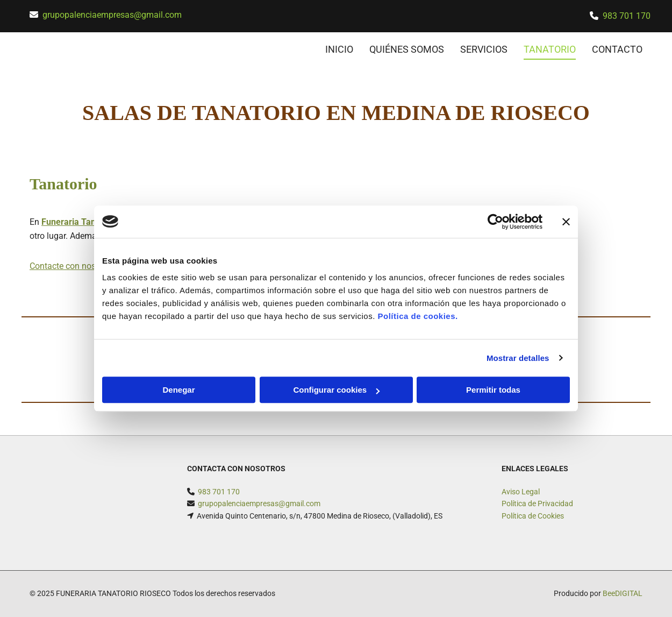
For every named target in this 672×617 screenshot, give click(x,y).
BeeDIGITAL (623, 593)
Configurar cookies (336, 390)
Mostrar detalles (518, 358)
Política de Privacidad (537, 503)
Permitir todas (493, 390)
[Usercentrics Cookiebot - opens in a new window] (495, 222)
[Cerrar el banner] (566, 222)
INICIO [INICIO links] (339, 49)
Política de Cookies (533, 516)
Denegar (178, 390)
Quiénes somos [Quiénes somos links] (407, 49)
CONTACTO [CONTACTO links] (617, 49)
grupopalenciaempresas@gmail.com (112, 15)
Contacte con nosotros (72, 266)
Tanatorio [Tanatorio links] (550, 49)
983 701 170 (627, 16)
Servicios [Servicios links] (484, 49)
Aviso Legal (521, 492)
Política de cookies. (417, 316)
